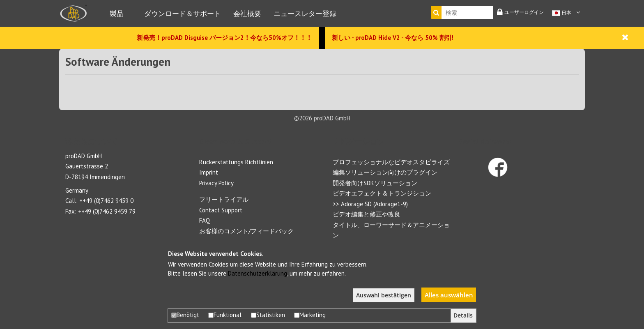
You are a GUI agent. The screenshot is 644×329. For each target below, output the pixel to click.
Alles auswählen (449, 295)
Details (463, 315)
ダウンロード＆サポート (183, 13)
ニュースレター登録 (305, 13)
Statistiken (268, 315)
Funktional (225, 315)
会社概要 (247, 13)
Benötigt (185, 315)
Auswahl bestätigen (384, 295)
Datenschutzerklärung (258, 273)
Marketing (310, 315)
